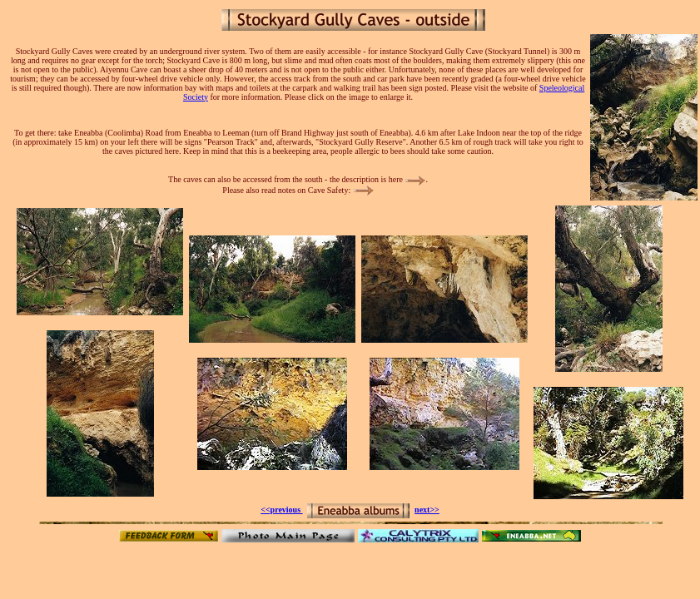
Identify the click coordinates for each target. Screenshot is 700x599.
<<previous (281, 510)
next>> (427, 510)
